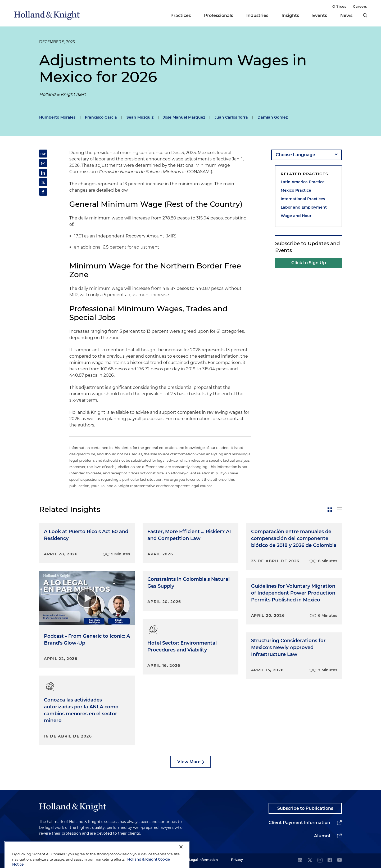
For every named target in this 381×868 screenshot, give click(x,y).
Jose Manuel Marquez (184, 117)
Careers (360, 6)
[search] (365, 15)
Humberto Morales (57, 117)
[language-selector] (307, 155)
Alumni (322, 836)
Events (320, 15)
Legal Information (203, 860)
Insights (290, 15)
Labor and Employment (304, 207)
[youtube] (339, 860)
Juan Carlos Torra (231, 117)
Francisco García (101, 117)
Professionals (219, 15)
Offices (339, 6)
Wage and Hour (296, 216)
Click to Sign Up (309, 263)
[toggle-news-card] (330, 510)
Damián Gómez (273, 117)
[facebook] (330, 860)
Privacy (237, 860)
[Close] (181, 859)
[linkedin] (300, 860)
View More (189, 762)
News (346, 15)
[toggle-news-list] (339, 510)
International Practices (303, 199)
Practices (181, 15)
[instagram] (320, 860)
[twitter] (310, 860)
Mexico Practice (296, 190)
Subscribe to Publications (305, 808)
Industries (257, 15)
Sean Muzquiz (140, 117)
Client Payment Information (299, 823)
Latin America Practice (303, 182)
